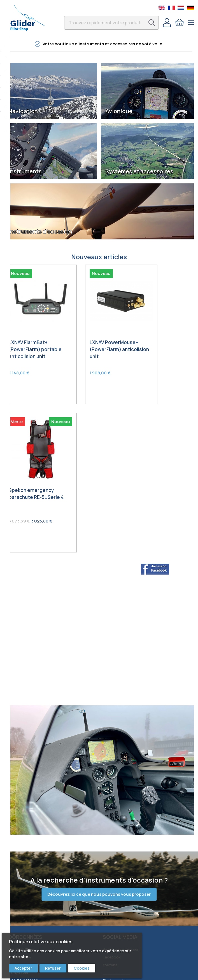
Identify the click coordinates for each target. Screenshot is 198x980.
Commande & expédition (26, 861)
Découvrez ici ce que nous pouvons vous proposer (99, 731)
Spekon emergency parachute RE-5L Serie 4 (163, 334)
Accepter (23, 968)
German (190, 8)
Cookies (82, 968)
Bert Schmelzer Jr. (119, 826)
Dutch (181, 8)
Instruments (25, 171)
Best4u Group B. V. (157, 972)
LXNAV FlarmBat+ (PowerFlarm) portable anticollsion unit (33, 338)
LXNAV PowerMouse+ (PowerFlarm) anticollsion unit (93, 338)
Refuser (53, 968)
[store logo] (27, 18)
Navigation (23, 111)
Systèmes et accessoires (139, 171)
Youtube (110, 802)
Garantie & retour (20, 876)
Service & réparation (23, 869)
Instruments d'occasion (40, 232)
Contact (12, 853)
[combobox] (112, 23)
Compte (167, 23)
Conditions (14, 884)
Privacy (11, 892)
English (162, 8)
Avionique (119, 111)
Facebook (112, 794)
